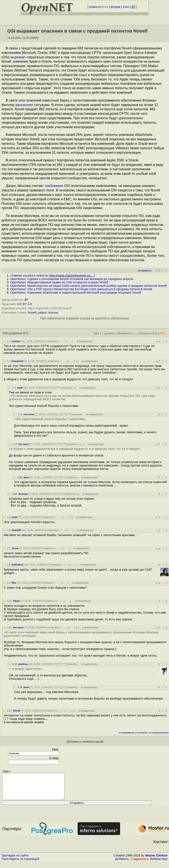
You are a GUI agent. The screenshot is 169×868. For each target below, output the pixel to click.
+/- (135, 333)
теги (126, 7)
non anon (29, 414)
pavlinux (23, 664)
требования (54, 186)
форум (115, 7)
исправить (145, 270)
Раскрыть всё (148, 333)
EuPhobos (18, 565)
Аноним (23, 494)
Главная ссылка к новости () (53, 275)
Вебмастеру (159, 864)
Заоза (16, 601)
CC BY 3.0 (25, 304)
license (53, 313)
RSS (163, 333)
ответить (52, 341)
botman (16, 341)
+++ (105, 7)
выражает (18, 57)
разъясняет (24, 105)
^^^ (58, 388)
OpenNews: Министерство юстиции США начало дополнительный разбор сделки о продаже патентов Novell (88, 286)
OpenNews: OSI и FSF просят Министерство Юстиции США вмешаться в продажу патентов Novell (81, 289)
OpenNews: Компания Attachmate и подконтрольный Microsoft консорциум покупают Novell (76, 293)
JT (26, 300)
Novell (32, 313)
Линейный (124, 333)
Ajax (97, 333)
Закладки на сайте (15, 861)
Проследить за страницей (20, 864)
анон (26, 477)
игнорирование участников (133, 733)
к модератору (85, 341)
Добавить (122, 864)
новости (95, 7)
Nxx (14, 583)
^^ (53, 388)
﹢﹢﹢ (62, 341)
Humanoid (18, 361)
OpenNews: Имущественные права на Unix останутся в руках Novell (59, 282)
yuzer (15, 517)
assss (15, 548)
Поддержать (140, 864)
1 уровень (108, 333)
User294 (16, 530)
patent (42, 313)
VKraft (17, 711)
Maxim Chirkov (156, 861)
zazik (20, 388)
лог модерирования (158, 733)
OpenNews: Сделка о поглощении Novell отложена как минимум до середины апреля (72, 279)
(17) (26, 333)
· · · (70, 341)
